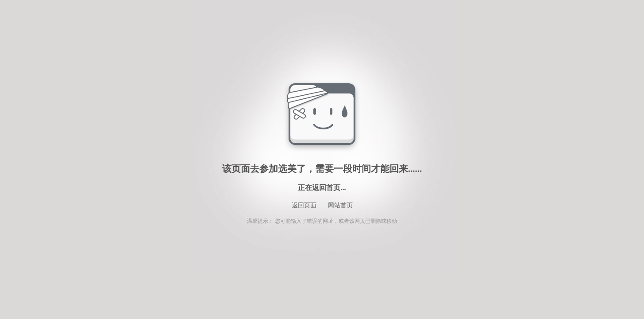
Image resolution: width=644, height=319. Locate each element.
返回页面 (304, 205)
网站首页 (340, 205)
